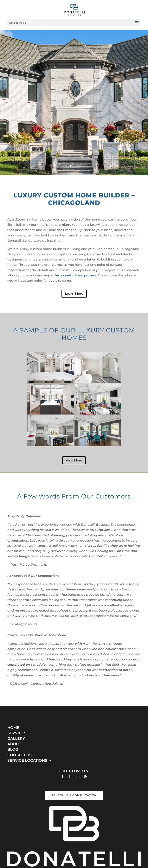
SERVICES (17, 733)
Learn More (74, 294)
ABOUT (14, 744)
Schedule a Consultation (74, 795)
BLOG (13, 749)
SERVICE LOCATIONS (30, 760)
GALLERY (16, 739)
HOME (13, 728)
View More (74, 460)
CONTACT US (19, 755)
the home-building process (75, 275)
